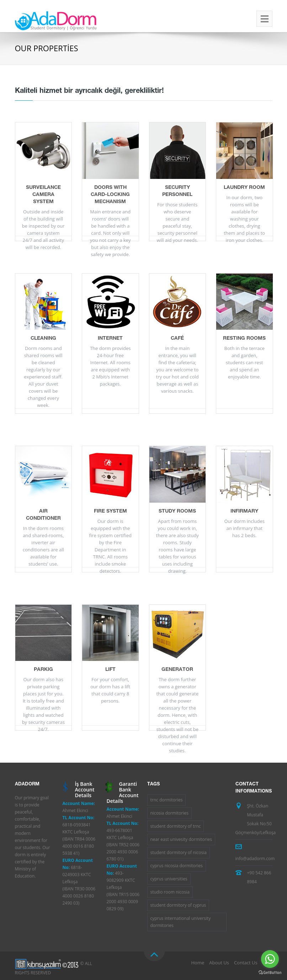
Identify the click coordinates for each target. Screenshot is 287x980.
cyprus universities (169, 879)
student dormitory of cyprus (178, 905)
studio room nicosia (170, 892)
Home (198, 963)
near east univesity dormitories (181, 839)
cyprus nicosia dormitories (177, 866)
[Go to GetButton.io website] (270, 973)
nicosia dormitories (169, 813)
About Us (219, 963)
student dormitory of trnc (176, 826)
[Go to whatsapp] (270, 959)
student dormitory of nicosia (179, 852)
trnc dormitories (167, 800)
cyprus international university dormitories (181, 922)
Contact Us (246, 963)
